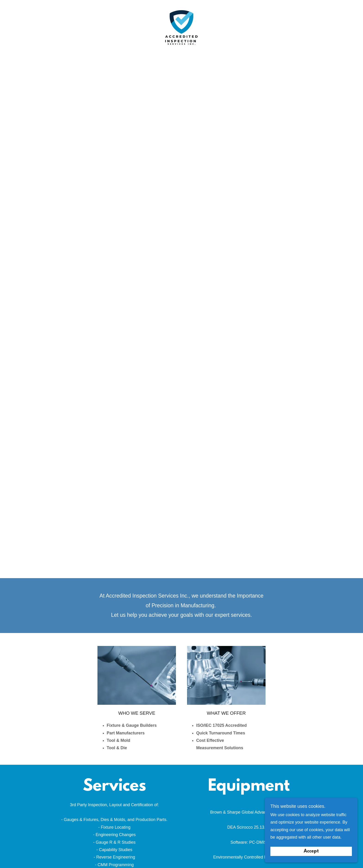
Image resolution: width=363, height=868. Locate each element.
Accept (311, 851)
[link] (181, 28)
